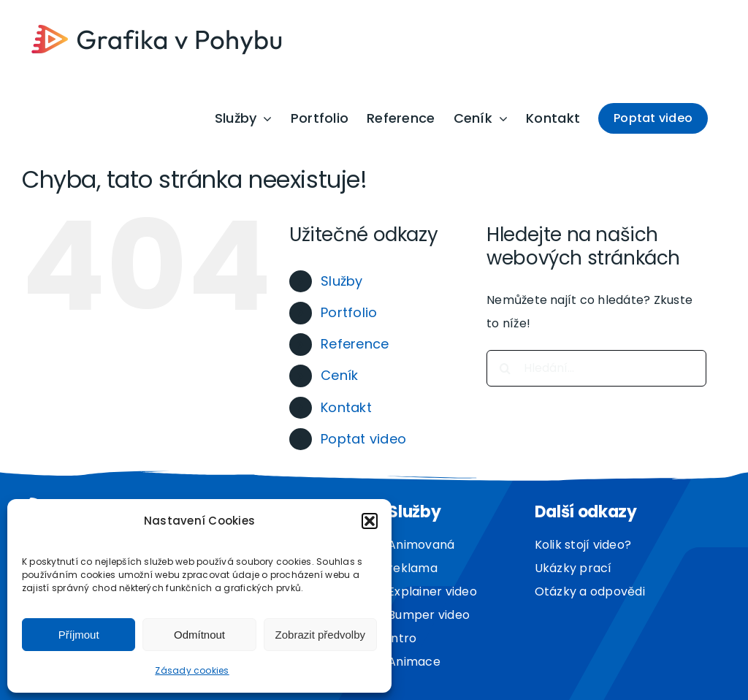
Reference (355, 344)
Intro (402, 638)
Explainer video (432, 591)
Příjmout (79, 635)
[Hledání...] (596, 368)
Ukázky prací (573, 568)
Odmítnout (199, 635)
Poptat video (363, 439)
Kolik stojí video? (583, 545)
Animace (414, 662)
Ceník (339, 375)
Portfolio (349, 312)
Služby (341, 281)
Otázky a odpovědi (590, 591)
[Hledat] (505, 368)
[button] (370, 521)
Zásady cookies (192, 670)
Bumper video (429, 615)
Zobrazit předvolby (320, 635)
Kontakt (346, 407)
